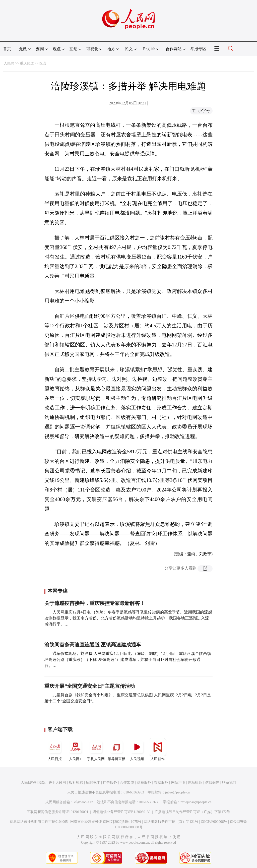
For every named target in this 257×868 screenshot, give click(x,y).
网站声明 (178, 783)
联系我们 (229, 783)
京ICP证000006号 (214, 822)
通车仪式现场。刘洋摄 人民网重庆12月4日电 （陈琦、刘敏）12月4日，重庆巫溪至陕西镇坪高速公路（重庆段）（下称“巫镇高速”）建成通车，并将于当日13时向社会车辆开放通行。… (128, 660)
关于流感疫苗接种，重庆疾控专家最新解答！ (95, 603)
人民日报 (55, 750)
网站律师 (195, 783)
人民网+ (75, 750)
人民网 (9, 63)
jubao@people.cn (177, 792)
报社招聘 (76, 783)
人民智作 (158, 750)
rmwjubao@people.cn (196, 802)
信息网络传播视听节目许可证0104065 (39, 822)
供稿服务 (144, 783)
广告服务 (110, 783)
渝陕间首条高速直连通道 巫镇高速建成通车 (93, 645)
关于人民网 (57, 783)
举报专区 (198, 49)
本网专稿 (57, 591)
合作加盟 (127, 783)
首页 (7, 49)
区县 (43, 63)
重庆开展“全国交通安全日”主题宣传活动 (90, 686)
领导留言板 (116, 750)
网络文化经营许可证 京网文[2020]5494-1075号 (106, 822)
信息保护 (212, 783)
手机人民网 (96, 750)
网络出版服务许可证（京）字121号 (171, 822)
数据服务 (161, 783)
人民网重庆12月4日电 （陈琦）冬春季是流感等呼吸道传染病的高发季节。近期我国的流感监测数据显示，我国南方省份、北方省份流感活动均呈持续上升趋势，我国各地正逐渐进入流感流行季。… (128, 618)
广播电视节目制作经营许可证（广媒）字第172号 (192, 812)
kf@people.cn (83, 802)
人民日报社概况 (33, 783)
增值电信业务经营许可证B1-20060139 (122, 812)
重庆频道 (27, 63)
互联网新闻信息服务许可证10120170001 (58, 812)
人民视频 (137, 750)
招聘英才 (93, 783)
